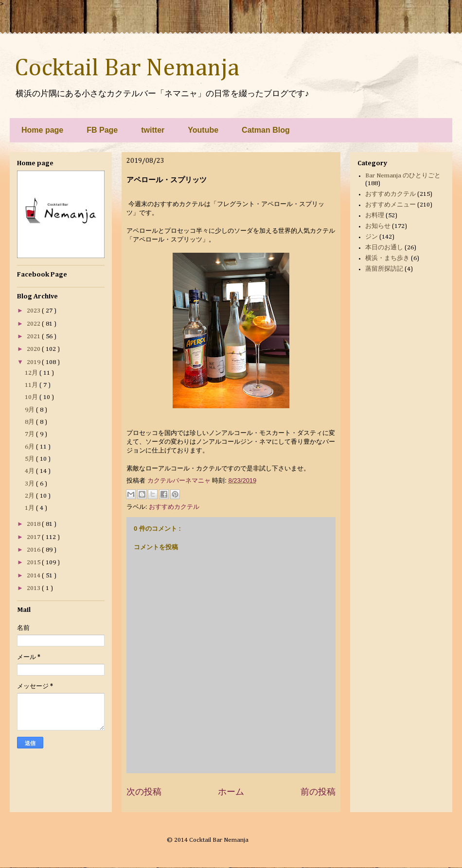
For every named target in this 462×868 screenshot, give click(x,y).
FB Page (102, 130)
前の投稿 (318, 792)
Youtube (203, 130)
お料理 (375, 216)
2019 (34, 362)
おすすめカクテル (174, 507)
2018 (34, 524)
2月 (30, 496)
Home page (42, 130)
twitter (153, 130)
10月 (32, 397)
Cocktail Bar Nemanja (127, 69)
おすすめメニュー (391, 205)
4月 (30, 471)
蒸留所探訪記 (384, 269)
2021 (34, 337)
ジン (372, 237)
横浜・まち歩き (387, 258)
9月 (30, 410)
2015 (34, 563)
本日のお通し (384, 248)
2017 (34, 537)
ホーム (231, 792)
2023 (34, 311)
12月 (32, 373)
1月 (30, 508)
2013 (34, 588)
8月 (30, 422)
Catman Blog (266, 130)
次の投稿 (144, 792)
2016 (34, 550)
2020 (34, 349)
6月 (30, 447)
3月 (30, 484)
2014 (34, 576)
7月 (30, 434)
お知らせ (378, 226)
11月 (32, 385)
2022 (34, 324)
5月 (30, 459)
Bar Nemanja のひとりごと (403, 176)
